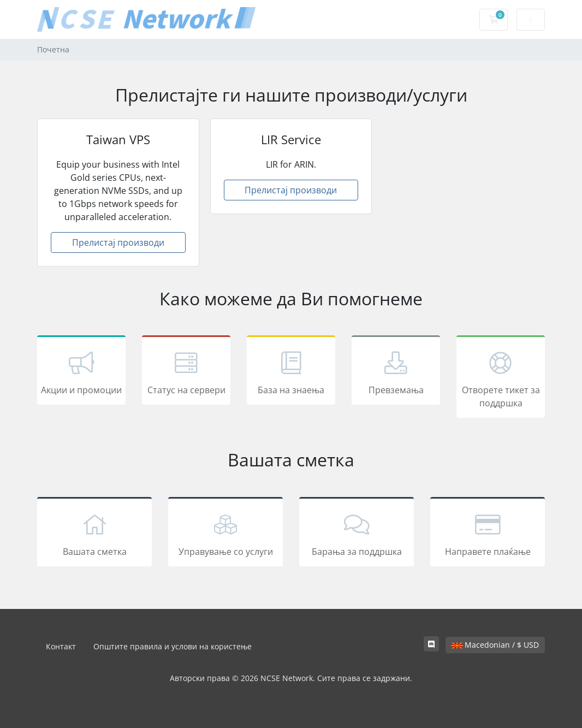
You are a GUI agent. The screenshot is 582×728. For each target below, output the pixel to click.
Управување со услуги (225, 534)
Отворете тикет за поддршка (501, 378)
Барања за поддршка (357, 534)
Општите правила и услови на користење (173, 646)
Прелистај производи (118, 242)
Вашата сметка (94, 534)
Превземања (396, 372)
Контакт (61, 646)
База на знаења (291, 372)
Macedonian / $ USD (495, 645)
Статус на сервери (186, 372)
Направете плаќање (488, 534)
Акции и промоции (81, 372)
